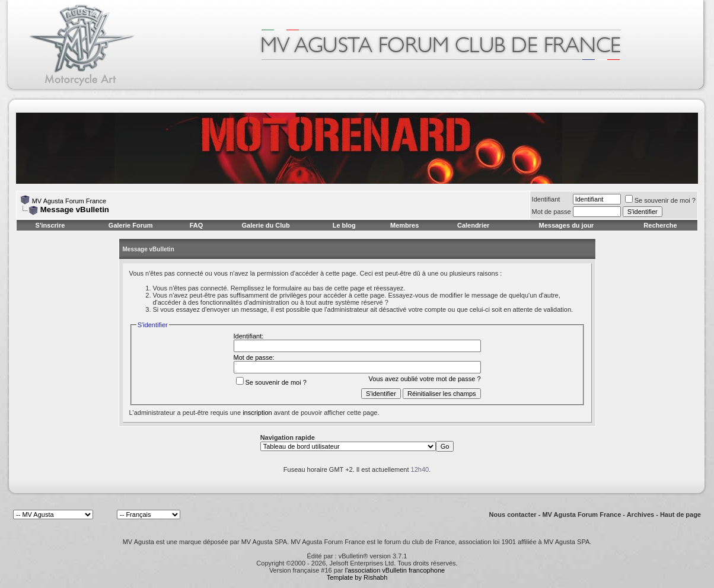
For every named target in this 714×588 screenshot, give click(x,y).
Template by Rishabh (357, 577)
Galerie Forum (131, 225)
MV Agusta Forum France (69, 201)
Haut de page (680, 514)
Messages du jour (566, 225)
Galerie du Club (265, 225)
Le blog (344, 225)
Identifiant (546, 199)
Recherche (660, 225)
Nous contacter (513, 514)
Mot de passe (552, 212)
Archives (640, 514)
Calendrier (473, 225)
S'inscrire (50, 225)
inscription (257, 413)
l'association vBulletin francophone (395, 570)
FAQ (197, 225)
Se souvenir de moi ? (660, 200)
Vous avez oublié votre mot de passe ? (425, 379)
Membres (404, 225)
